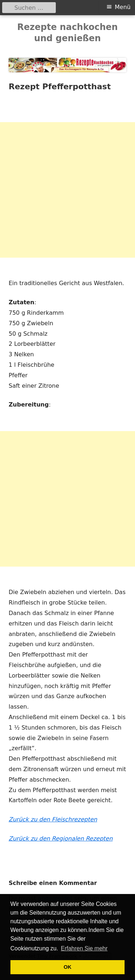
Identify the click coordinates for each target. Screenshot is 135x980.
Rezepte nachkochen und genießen (67, 33)
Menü (123, 7)
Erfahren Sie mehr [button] (84, 948)
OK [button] (68, 967)
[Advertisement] (67, 190)
